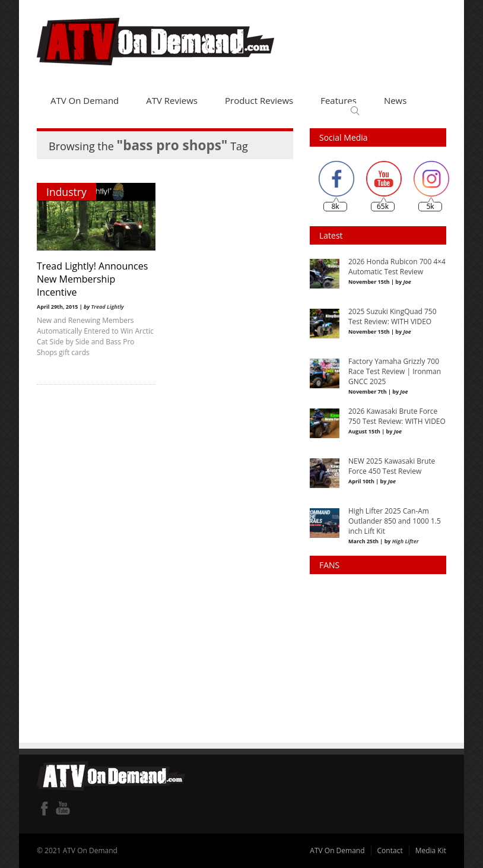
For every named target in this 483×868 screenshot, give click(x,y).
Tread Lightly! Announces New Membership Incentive (92, 279)
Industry (66, 192)
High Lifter (406, 541)
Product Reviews (259, 100)
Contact (390, 850)
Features (339, 100)
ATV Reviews (172, 100)
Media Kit (431, 850)
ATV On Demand (85, 100)
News (395, 100)
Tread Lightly (107, 307)
